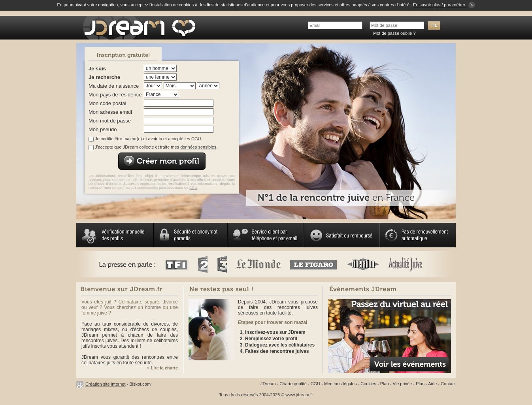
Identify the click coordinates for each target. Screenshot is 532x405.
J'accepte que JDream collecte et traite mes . (156, 147)
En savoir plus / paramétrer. (440, 5)
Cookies (368, 384)
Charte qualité (293, 384)
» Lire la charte (162, 368)
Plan (385, 384)
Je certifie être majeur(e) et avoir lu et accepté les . (148, 139)
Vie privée (403, 384)
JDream (268, 384)
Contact (448, 384)
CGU (196, 139)
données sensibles (198, 147)
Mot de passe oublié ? (394, 33)
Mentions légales (341, 384)
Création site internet (106, 384)
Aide (432, 384)
